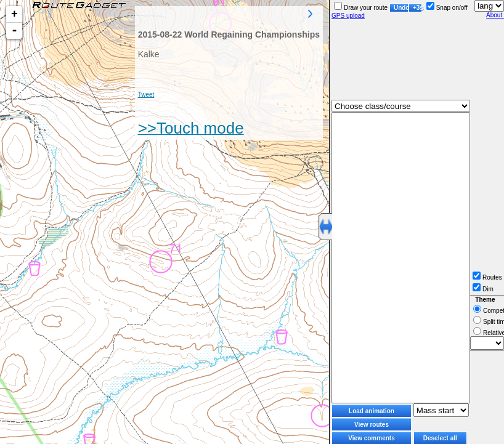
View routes (372, 425)
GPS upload (348, 16)
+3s (417, 8)
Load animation (372, 411)
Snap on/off (447, 8)
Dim (483, 289)
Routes (487, 277)
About (495, 15)
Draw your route (361, 8)
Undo (401, 8)
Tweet (146, 95)
